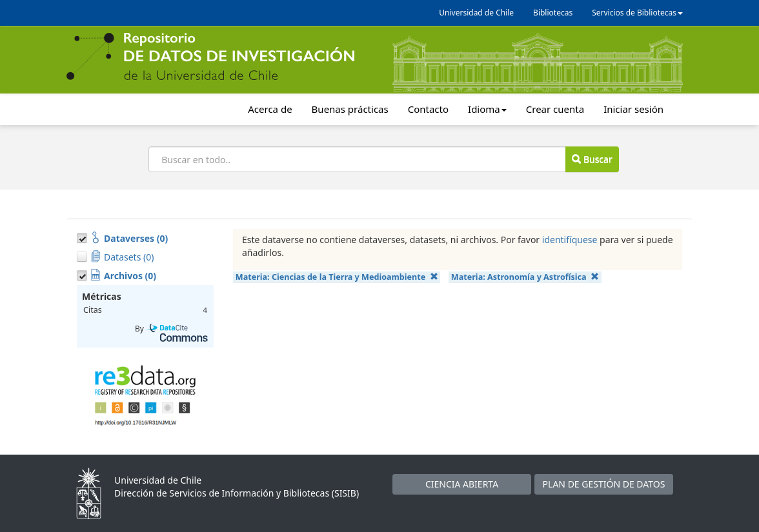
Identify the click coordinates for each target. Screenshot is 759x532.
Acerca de (270, 109)
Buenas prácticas (350, 109)
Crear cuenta (555, 109)
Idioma (487, 109)
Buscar (592, 159)
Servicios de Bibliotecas (637, 13)
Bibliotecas (553, 13)
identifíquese (570, 240)
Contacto (428, 109)
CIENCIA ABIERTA (462, 484)
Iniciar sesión (633, 109)
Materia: (337, 277)
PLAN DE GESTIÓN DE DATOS (604, 484)
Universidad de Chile (476, 13)
